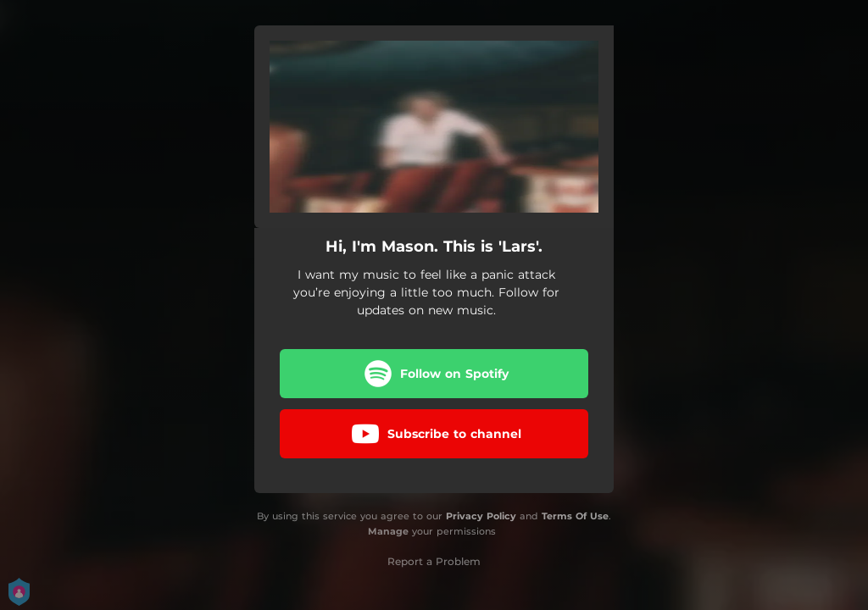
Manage (388, 531)
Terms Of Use (575, 516)
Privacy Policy (481, 516)
